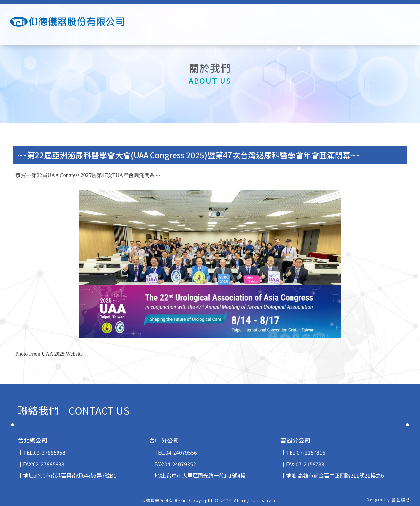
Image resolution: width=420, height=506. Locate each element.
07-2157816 (311, 452)
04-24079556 (181, 452)
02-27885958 (50, 452)
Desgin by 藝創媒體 (388, 500)
